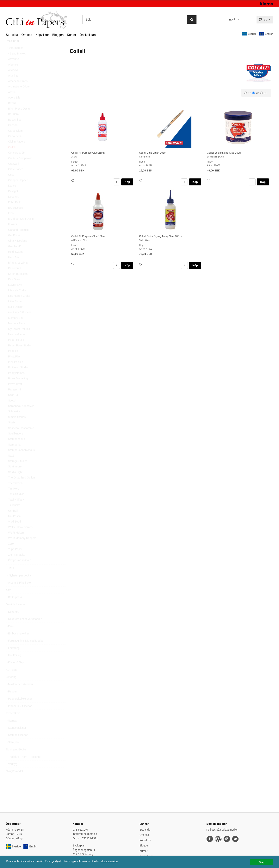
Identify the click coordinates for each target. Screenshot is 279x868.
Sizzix (12, 431)
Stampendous (16, 448)
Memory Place (17, 332)
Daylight (13, 200)
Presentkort (13, 722)
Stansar (12, 729)
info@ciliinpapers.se (85, 834)
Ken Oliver (14, 288)
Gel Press (14, 244)
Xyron (12, 552)
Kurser (72, 35)
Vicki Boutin (15, 530)
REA (10, 577)
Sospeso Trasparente (21, 437)
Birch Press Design (20, 117)
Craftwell (13, 172)
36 (256, 93)
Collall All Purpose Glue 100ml (88, 236)
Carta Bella (15, 145)
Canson (13, 134)
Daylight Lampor (16, 613)
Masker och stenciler (19, 693)
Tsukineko (14, 514)
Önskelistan (88, 35)
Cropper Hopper (18, 189)
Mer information (117, 861)
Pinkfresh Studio (18, 376)
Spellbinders (16, 442)
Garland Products (19, 239)
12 (248, 93)
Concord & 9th (17, 161)
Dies (10, 635)
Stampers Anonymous (21, 459)
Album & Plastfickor (19, 591)
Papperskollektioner (19, 707)
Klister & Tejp (15, 671)
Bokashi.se (15, 128)
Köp (127, 182)
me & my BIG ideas (20, 321)
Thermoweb (15, 492)
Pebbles (13, 360)
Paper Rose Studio (20, 354)
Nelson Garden (17, 343)
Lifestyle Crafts (17, 299)
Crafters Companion (20, 167)
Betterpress (14, 606)
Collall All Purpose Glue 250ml (88, 153)
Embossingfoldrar (18, 642)
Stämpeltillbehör (17, 744)
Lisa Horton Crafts (19, 305)
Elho (11, 222)
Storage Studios (18, 470)
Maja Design (16, 316)
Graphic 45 (15, 255)
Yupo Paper (15, 558)
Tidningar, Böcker (16, 758)
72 (264, 93)
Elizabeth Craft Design (22, 228)
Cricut (12, 183)
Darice (12, 194)
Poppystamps (16, 382)
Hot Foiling (13, 664)
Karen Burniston (18, 283)
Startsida (12, 35)
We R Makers (16, 541)
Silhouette (14, 420)
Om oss (27, 35)
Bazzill (12, 112)
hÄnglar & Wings (18, 272)
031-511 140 (80, 830)
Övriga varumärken (20, 569)
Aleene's (13, 73)
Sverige (249, 34)
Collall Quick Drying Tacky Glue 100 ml (161, 236)
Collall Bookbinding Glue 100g (224, 153)
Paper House (16, 349)
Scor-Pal (13, 404)
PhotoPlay (14, 365)
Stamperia (14, 453)
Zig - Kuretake (17, 563)
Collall (12, 156)
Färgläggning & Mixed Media (24, 649)
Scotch (12, 409)
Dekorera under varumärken (24, 628)
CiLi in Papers (17, 150)
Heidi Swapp (16, 260)
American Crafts (18, 90)
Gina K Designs (18, 249)
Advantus (14, 68)
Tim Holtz (14, 497)
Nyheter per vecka (18, 584)
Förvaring (13, 657)
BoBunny (14, 123)
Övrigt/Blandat (14, 780)
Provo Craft (15, 393)
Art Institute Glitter (19, 95)
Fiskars (12, 233)
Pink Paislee (16, 371)
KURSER (11, 678)
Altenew (13, 79)
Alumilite (13, 84)
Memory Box (16, 327)
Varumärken (15, 57)
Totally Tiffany (16, 508)
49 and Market (17, 62)
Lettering (11, 686)
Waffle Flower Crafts (20, 536)
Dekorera (13, 620)
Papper (11, 700)
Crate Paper (15, 178)
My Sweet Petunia (19, 338)
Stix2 (11, 464)
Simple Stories (17, 426)
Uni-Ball (13, 519)
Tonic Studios (16, 503)
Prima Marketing (18, 387)
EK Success (15, 216)
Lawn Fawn (15, 293)
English (266, 34)
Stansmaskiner (16, 736)
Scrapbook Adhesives (21, 415)
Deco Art (13, 205)
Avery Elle (14, 106)
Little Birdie (15, 310)
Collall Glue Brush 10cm (153, 153)
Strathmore (15, 475)
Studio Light (15, 481)
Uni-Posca (14, 525)
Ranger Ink (15, 398)
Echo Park (14, 211)
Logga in (231, 19)
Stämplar (12, 751)
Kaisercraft (15, 277)
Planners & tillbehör (19, 715)
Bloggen (58, 35)
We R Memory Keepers (22, 547)
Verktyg (12, 773)
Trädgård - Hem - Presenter (24, 766)
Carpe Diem (15, 139)
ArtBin (12, 101)
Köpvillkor (42, 35)
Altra (9, 599)
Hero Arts (14, 266)
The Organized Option (22, 486)
